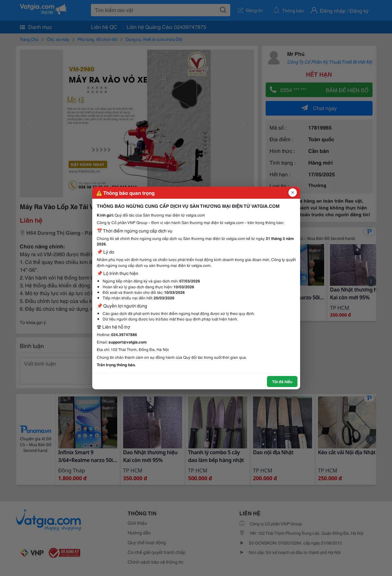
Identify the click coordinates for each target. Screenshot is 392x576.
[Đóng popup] (293, 193)
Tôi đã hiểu (282, 381)
